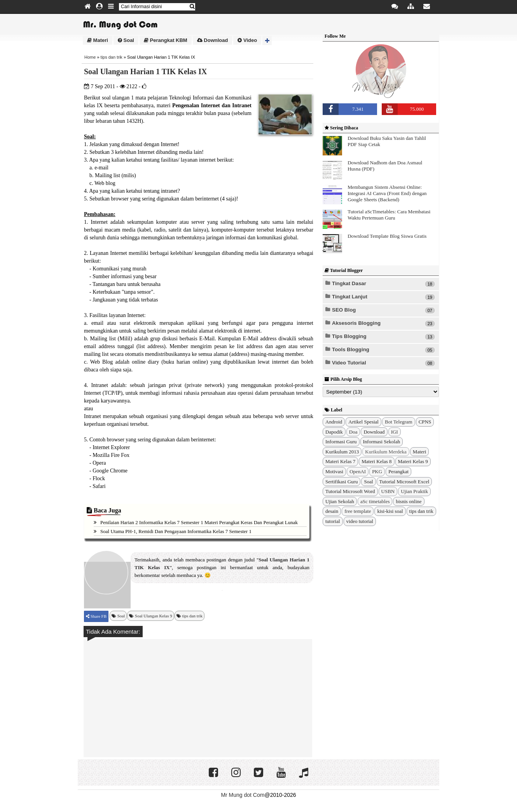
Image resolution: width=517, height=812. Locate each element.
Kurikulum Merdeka (386, 452)
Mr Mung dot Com (243, 795)
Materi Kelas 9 (413, 461)
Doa (353, 432)
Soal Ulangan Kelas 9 (154, 616)
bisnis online (409, 501)
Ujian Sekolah (340, 501)
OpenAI (358, 471)
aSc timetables (375, 501)
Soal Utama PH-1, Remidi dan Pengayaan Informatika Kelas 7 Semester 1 (176, 531)
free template (358, 511)
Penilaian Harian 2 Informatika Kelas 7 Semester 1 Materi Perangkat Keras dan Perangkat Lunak (199, 522)
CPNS (425, 422)
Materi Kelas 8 (376, 461)
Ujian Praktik (414, 491)
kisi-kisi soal (390, 511)
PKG (377, 471)
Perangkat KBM (166, 40)
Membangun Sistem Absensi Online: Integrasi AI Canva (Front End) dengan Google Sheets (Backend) (387, 193)
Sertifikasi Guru (341, 482)
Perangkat (398, 471)
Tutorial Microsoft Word (350, 491)
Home (90, 57)
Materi (98, 40)
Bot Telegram (399, 422)
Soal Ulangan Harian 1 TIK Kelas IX (145, 71)
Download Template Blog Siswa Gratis (387, 236)
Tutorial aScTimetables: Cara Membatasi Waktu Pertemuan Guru (389, 215)
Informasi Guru (341, 442)
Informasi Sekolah (382, 442)
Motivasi (334, 471)
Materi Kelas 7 (340, 461)
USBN (388, 491)
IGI (395, 432)
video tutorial (360, 521)
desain (332, 511)
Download (213, 40)
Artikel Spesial (363, 422)
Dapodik (334, 432)
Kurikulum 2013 (342, 452)
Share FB (98, 616)
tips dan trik (112, 57)
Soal (126, 40)
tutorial (333, 521)
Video (247, 40)
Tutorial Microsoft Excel (404, 482)
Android (334, 422)
